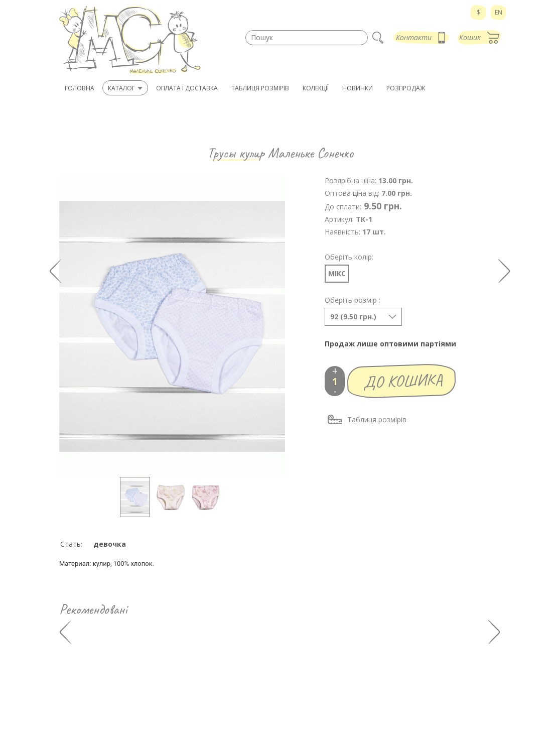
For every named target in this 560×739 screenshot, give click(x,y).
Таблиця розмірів (367, 420)
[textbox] (307, 38)
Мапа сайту (365, 731)
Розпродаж (307, 697)
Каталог (302, 677)
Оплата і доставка (422, 677)
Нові (297, 687)
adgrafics (328, 731)
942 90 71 (85, 677)
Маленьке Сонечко (311, 153)
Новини (302, 707)
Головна (80, 88)
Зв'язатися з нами (422, 697)
